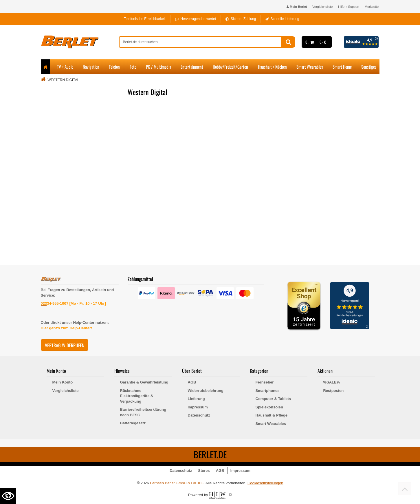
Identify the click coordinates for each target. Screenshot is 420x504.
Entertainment (192, 67)
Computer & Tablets (273, 399)
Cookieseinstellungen (265, 483)
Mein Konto (63, 382)
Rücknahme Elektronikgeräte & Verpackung (137, 396)
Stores (204, 471)
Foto (133, 67)
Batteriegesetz (133, 423)
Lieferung (196, 399)
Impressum (198, 407)
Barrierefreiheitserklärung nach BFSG (143, 412)
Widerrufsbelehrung (206, 391)
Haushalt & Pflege (272, 415)
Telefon (114, 67)
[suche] (201, 42)
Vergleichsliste (322, 7)
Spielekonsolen (269, 407)
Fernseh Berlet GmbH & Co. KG (177, 483)
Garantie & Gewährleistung (144, 382)
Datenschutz (199, 415)
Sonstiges (369, 67)
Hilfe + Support (349, 7)
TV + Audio (65, 67)
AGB (192, 382)
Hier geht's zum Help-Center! (67, 328)
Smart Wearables (310, 67)
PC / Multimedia (158, 67)
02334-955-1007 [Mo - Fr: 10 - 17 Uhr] (73, 303)
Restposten (334, 391)
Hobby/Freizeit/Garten (230, 67)
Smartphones (268, 391)
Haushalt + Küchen (272, 67)
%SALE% (332, 382)
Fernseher (265, 382)
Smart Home (342, 67)
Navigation (91, 67)
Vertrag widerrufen (65, 345)
